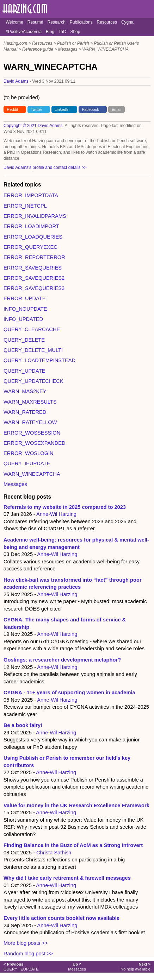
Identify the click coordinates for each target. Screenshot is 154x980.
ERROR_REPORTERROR (34, 257)
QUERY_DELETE (24, 340)
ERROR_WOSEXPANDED (35, 443)
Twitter (36, 109)
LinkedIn (62, 109)
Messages (68, 49)
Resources (107, 22)
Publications (81, 22)
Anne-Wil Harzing (56, 514)
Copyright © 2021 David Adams (33, 126)
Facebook (91, 109)
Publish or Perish (73, 43)
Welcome (14, 22)
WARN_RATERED (25, 412)
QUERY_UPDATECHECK (33, 381)
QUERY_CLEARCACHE (32, 329)
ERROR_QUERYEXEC (30, 247)
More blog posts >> (26, 943)
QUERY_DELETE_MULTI (33, 350)
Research (56, 22)
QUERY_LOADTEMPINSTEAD (39, 360)
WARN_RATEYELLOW (30, 422)
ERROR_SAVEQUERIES (33, 268)
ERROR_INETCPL (25, 206)
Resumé (35, 22)
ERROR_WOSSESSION (32, 433)
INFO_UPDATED (23, 319)
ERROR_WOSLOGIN (29, 453)
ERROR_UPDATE (24, 298)
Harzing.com (15, 43)
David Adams (16, 81)
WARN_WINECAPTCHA (105, 49)
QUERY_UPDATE (24, 371)
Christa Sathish (54, 853)
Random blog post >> (28, 954)
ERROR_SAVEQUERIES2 (34, 278)
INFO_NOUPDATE (25, 309)
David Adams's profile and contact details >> (45, 167)
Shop (75, 32)
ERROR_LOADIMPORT (31, 226)
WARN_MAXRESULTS (30, 402)
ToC (62, 32)
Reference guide (38, 49)
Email (117, 109)
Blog (50, 32)
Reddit (12, 109)
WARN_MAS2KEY (25, 391)
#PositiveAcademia (24, 32)
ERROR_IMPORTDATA (31, 195)
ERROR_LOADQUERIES (33, 237)
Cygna (127, 22)
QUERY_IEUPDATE (27, 463)
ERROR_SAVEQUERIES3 (34, 288)
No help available (135, 966)
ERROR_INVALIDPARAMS (35, 216)
